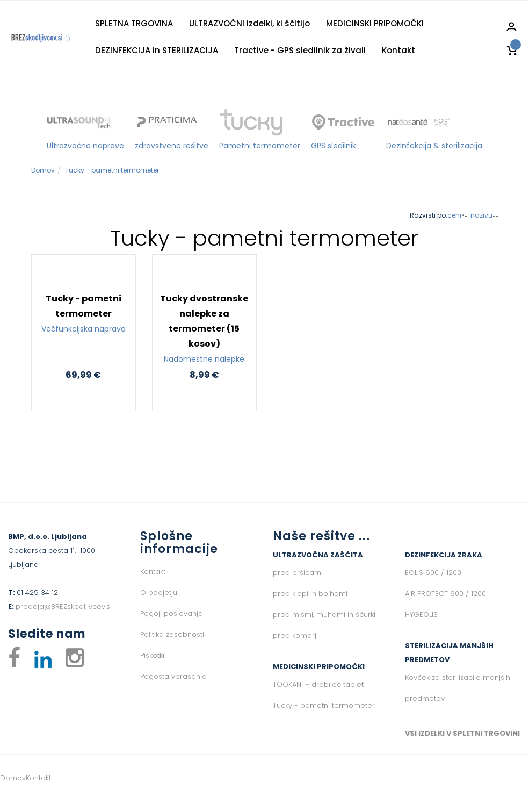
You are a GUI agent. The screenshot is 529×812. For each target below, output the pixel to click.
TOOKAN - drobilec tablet (318, 684)
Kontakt (398, 50)
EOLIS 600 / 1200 (433, 573)
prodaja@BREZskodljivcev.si (64, 606)
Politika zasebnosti (172, 634)
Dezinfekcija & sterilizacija (434, 146)
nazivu (484, 215)
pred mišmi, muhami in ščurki (324, 615)
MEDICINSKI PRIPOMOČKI (375, 23)
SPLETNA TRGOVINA (134, 23)
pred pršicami (298, 573)
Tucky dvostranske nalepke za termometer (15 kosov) (204, 329)
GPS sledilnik (334, 146)
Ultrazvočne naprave (85, 146)
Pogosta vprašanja (173, 676)
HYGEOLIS (421, 615)
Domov (43, 170)
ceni (457, 215)
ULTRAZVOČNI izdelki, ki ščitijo (249, 23)
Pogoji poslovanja (172, 613)
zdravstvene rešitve (172, 146)
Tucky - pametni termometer (112, 170)
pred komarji (295, 635)
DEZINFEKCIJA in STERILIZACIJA (157, 50)
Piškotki (152, 655)
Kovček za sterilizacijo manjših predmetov (458, 688)
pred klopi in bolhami (310, 594)
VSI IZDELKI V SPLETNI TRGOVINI (462, 733)
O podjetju (159, 592)
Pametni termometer (260, 146)
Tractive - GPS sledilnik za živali (300, 50)
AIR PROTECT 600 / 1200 (445, 594)
